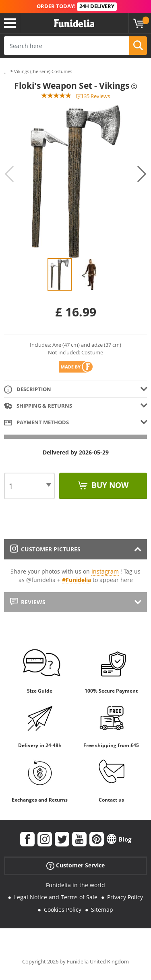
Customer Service (75, 865)
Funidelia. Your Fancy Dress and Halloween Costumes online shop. (74, 23)
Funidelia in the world (75, 885)
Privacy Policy (125, 897)
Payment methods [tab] (36, 423)
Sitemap (102, 910)
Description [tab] (28, 390)
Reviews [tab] (28, 602)
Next (142, 174)
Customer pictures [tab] (45, 549)
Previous (9, 174)
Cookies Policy (63, 910)
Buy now (109, 485)
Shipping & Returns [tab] (38, 406)
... (6, 72)
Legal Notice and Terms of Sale (56, 897)
